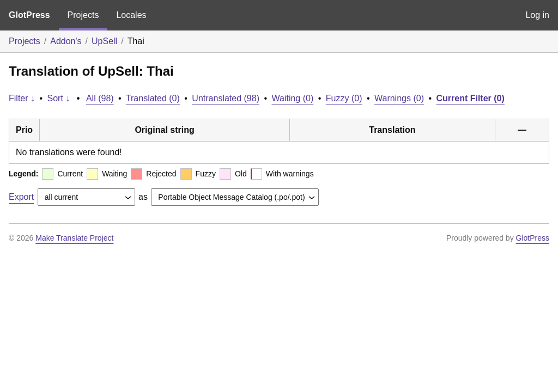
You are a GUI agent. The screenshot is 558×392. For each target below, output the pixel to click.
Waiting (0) (293, 98)
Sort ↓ (59, 98)
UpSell (104, 41)
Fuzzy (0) (344, 98)
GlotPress (29, 15)
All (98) (100, 98)
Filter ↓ (22, 98)
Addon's (66, 41)
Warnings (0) (399, 98)
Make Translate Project (74, 238)
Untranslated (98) (226, 98)
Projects (83, 15)
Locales (131, 15)
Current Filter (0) (470, 98)
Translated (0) (153, 98)
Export (21, 197)
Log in (537, 15)
